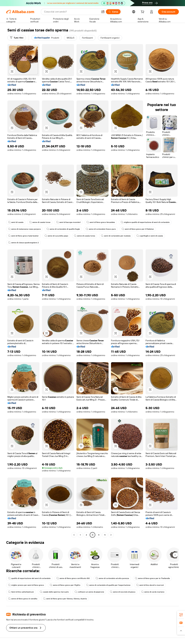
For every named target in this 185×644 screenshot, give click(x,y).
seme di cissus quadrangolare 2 (23, 243)
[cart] (143, 12)
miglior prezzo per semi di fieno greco (26, 585)
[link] (181, 615)
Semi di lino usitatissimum (21, 592)
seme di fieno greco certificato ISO (73, 578)
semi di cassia (16, 222)
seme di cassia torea (85, 236)
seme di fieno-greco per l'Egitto (65, 585)
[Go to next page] (111, 535)
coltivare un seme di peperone (89, 592)
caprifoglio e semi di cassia (150, 236)
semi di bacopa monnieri (68, 222)
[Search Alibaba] (71, 12)
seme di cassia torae (40, 222)
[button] (103, 12)
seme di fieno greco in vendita (23, 599)
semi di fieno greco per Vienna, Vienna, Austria (65, 599)
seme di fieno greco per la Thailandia (152, 578)
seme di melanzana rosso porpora (24, 229)
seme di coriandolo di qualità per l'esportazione (108, 585)
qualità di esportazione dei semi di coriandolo (29, 578)
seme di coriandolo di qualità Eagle (63, 229)
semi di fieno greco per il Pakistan (138, 229)
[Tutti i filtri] (17, 38)
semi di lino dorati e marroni (150, 585)
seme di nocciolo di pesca (123, 592)
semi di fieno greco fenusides (101, 222)
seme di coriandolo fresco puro (101, 229)
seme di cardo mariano (153, 592)
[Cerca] (113, 12)
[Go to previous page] (74, 535)
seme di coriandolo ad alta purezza (112, 578)
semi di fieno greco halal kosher (23, 236)
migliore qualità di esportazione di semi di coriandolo (145, 222)
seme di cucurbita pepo (56, 236)
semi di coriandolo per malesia (116, 236)
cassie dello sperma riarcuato (54, 592)
